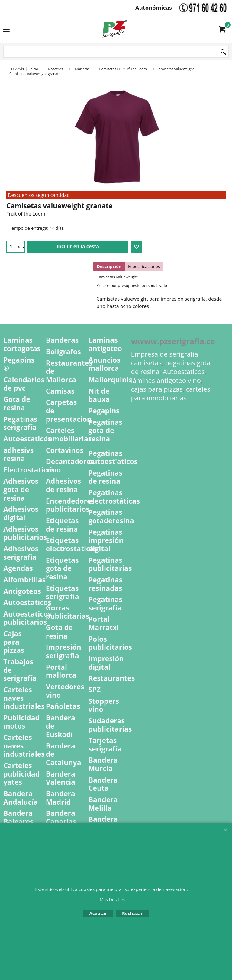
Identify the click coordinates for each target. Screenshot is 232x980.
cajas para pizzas (157, 389)
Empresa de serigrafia (164, 354)
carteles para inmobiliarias (171, 393)
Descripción (109, 266)
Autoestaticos (184, 372)
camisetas (146, 363)
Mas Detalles (112, 900)
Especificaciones (144, 266)
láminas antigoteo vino (166, 380)
